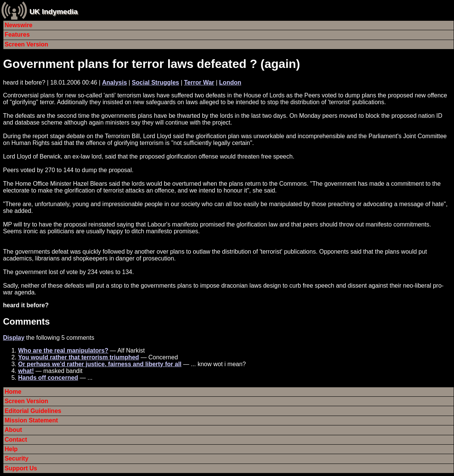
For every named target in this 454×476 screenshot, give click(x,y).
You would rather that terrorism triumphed (79, 357)
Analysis (115, 82)
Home (13, 392)
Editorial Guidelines (33, 411)
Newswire (18, 25)
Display (14, 338)
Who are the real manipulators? (63, 350)
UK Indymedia (54, 12)
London (230, 82)
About (13, 430)
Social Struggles (156, 82)
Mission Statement (31, 420)
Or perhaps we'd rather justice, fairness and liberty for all (100, 364)
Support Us (21, 468)
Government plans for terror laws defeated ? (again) (152, 64)
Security (16, 458)
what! (26, 371)
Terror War (199, 82)
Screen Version (26, 44)
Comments (26, 321)
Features (17, 35)
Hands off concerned (48, 378)
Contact (16, 440)
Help (11, 449)
